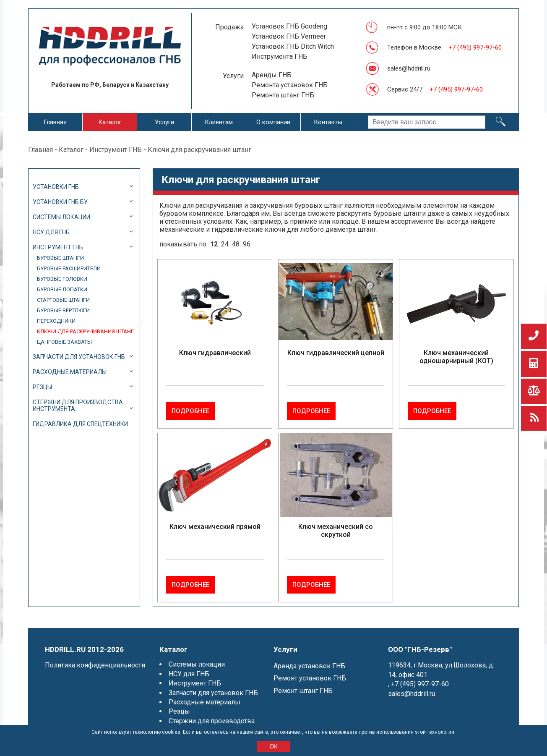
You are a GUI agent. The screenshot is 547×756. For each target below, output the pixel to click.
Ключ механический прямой (215, 519)
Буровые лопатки (62, 289)
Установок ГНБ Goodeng (289, 26)
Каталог (110, 122)
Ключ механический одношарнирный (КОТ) (456, 357)
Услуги (164, 122)
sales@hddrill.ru (409, 68)
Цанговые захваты (64, 342)
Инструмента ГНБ (280, 56)
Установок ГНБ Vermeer (289, 36)
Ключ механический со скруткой (336, 523)
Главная (55, 122)
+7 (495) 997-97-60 (475, 47)
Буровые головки (62, 279)
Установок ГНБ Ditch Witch (293, 46)
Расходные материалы (70, 372)
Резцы (42, 387)
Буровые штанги (60, 258)
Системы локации (61, 217)
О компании (273, 122)
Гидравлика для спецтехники (80, 424)
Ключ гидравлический (215, 353)
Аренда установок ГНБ (309, 650)
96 (247, 244)
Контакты (328, 122)
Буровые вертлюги (63, 310)
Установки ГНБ (56, 187)
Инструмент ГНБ (116, 150)
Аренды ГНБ (272, 75)
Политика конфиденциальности (95, 649)
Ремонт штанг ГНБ (303, 675)
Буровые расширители (69, 268)
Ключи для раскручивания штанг (85, 331)
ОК (273, 746)
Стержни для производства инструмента (78, 405)
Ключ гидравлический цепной (336, 353)
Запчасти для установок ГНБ (79, 357)
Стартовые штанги (63, 300)
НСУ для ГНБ (51, 232)
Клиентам (219, 122)
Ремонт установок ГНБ (310, 662)
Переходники (56, 321)
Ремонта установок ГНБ (290, 85)
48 (236, 244)
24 (225, 244)
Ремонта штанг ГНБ (283, 95)
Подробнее (240, 403)
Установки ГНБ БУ (60, 202)
